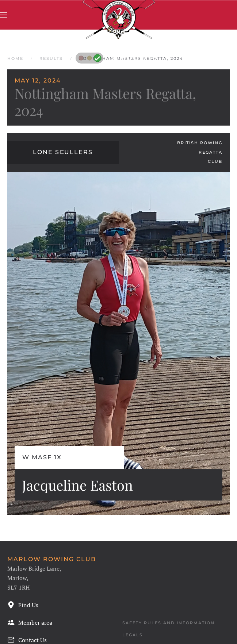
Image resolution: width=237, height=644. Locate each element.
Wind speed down (117, 58)
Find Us (23, 605)
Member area (30, 622)
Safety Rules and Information (169, 623)
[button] (4, 15)
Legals (133, 635)
